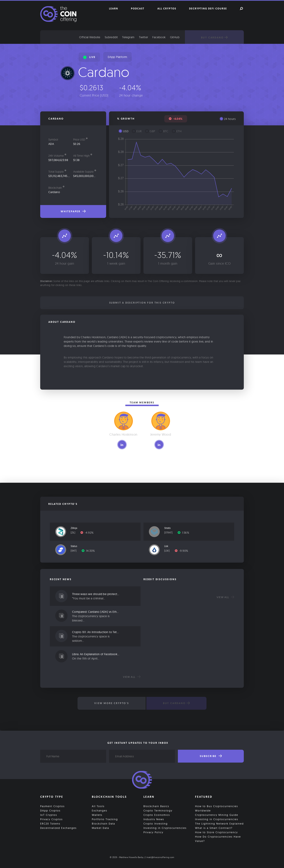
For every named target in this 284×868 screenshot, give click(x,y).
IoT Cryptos (49, 815)
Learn (114, 9)
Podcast (138, 9)
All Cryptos (167, 9)
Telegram (128, 37)
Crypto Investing (156, 824)
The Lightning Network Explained (219, 824)
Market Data (100, 828)
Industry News (154, 819)
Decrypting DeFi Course (208, 9)
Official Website (90, 37)
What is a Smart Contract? (214, 828)
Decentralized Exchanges (58, 828)
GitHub (175, 37)
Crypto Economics (157, 815)
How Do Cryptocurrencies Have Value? (218, 839)
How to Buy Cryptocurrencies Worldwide (217, 808)
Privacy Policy (153, 832)
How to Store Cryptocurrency (216, 832)
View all (132, 677)
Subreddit (111, 37)
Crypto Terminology (158, 811)
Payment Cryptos (52, 806)
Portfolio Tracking (105, 819)
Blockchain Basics (156, 806)
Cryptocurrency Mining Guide (217, 815)
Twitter (144, 37)
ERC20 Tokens (50, 824)
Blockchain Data (103, 824)
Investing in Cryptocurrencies (165, 828)
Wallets (97, 815)
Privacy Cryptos (51, 819)
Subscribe (211, 756)
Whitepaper (73, 211)
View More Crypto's (111, 703)
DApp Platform (117, 57)
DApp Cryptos (50, 811)
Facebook (159, 37)
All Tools (98, 806)
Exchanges (100, 811)
